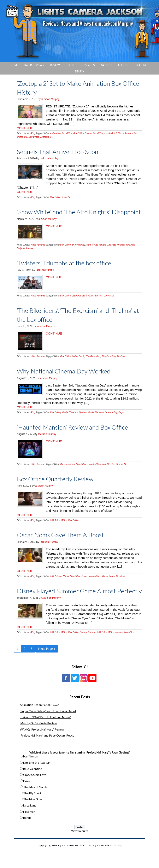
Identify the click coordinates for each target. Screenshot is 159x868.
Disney (83, 650)
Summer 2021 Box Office (101, 650)
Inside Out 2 (110, 133)
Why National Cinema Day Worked (70, 380)
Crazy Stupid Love (35, 792)
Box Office (78, 133)
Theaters (120, 585)
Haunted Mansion (97, 473)
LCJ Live (111, 473)
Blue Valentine (33, 786)
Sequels (66, 197)
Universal (109, 304)
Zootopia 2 (45, 137)
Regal (121, 421)
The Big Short (32, 811)
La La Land (30, 823)
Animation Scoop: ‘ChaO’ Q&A (40, 722)
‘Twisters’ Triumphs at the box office (70, 271)
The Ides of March (35, 805)
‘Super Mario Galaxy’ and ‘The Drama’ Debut (48, 729)
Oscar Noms (108, 585)
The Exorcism (108, 365)
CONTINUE (25, 128)
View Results (80, 848)
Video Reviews (38, 253)
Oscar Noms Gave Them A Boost (66, 543)
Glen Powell (78, 304)
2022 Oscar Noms (59, 585)
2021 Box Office (58, 650)
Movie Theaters (70, 421)
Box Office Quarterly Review (60, 487)
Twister (89, 304)
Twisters (98, 304)
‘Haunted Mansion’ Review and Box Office (79, 435)
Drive (27, 799)
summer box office (124, 650)
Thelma (121, 365)
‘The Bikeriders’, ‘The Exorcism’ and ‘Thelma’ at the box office (69, 323)
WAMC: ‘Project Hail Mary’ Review (42, 747)
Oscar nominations (91, 585)
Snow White (78, 253)
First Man (29, 829)
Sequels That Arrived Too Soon (62, 151)
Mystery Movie (86, 421)
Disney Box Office (94, 133)
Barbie (27, 835)
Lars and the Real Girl (37, 780)
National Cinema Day (106, 421)
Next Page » (47, 666)
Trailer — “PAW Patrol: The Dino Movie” (45, 735)
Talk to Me (121, 473)
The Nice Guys (33, 817)
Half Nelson (31, 774)
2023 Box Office (58, 529)
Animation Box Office (61, 133)
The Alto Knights (116, 253)
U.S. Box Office (31, 137)
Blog (33, 133)
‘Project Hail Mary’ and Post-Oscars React (47, 753)
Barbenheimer (67, 473)
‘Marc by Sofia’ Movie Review (38, 741)
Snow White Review (96, 253)
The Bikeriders (93, 365)
